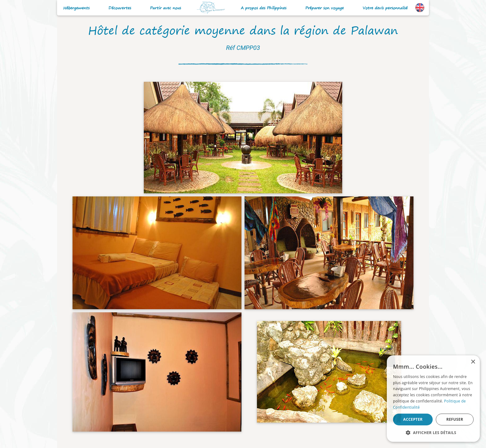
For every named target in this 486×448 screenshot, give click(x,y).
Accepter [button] (413, 419)
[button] (433, 433)
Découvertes (120, 8)
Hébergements (76, 8)
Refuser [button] (455, 419)
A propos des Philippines (264, 8)
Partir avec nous (166, 8)
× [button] (473, 362)
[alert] (433, 399)
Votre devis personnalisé (385, 8)
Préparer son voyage (325, 8)
